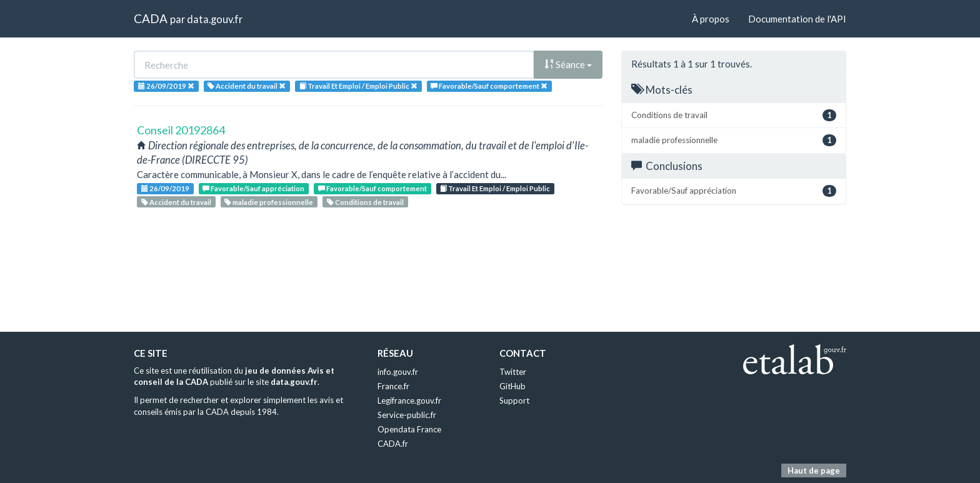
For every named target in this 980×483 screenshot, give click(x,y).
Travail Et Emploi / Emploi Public (495, 188)
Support (514, 401)
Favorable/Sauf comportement (372, 188)
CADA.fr (393, 444)
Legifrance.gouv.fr (409, 401)
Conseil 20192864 (181, 130)
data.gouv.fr (215, 19)
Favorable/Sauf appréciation (253, 188)
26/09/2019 (165, 188)
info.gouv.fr (398, 372)
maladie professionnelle (269, 202)
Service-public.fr (407, 415)
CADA (151, 18)
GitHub (512, 386)
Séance (568, 64)
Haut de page (814, 471)
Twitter (513, 372)
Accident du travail (176, 202)
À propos (711, 19)
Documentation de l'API (797, 19)
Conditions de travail (365, 202)
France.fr (393, 386)
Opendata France (409, 429)
